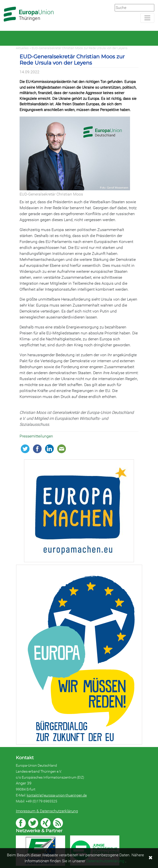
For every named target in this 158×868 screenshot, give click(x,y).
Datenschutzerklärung (105, 861)
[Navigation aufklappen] (147, 18)
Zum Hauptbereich (4, 0)
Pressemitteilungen (36, 436)
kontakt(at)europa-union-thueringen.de (57, 795)
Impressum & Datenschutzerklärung (47, 811)
